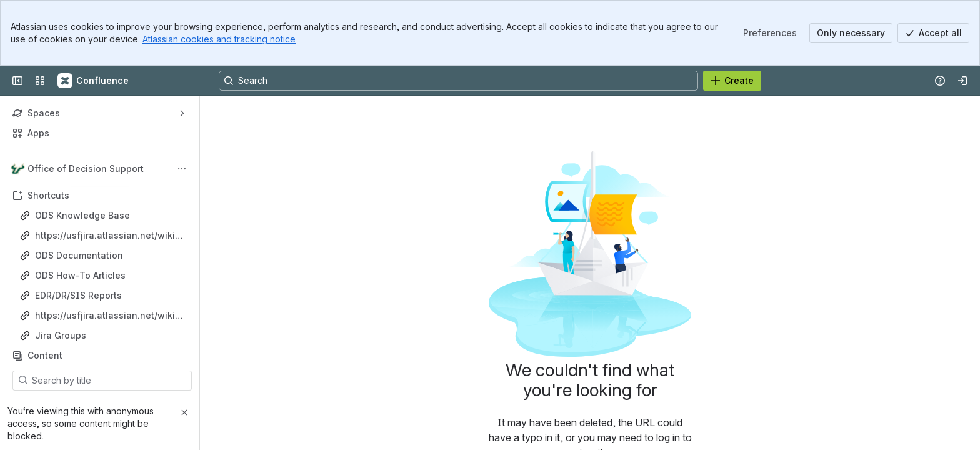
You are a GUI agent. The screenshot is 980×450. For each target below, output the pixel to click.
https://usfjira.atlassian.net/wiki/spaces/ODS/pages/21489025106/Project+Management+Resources (110, 316)
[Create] (732, 81)
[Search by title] (110, 381)
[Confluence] (94, 81)
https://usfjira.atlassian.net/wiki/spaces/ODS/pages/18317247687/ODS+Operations (109, 236)
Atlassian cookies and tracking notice (219, 39)
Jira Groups (61, 335)
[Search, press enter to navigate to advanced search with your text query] (458, 81)
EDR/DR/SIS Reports (78, 295)
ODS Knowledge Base (82, 215)
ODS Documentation (79, 255)
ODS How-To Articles (80, 275)
